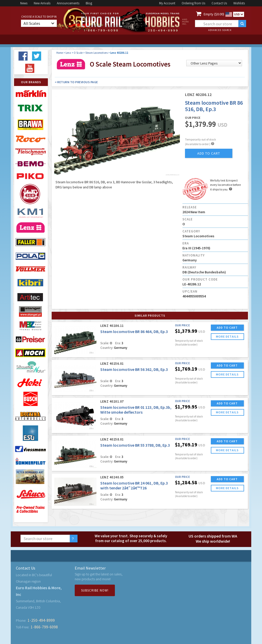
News (24, 3)
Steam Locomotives (96, 53)
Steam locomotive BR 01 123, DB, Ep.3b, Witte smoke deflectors (136, 410)
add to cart (209, 153)
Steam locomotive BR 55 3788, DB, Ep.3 (135, 445)
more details (227, 336)
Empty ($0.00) (214, 14)
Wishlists (239, 3)
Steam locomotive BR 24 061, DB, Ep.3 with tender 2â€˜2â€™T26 (134, 485)
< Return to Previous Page (76, 82)
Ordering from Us (193, 3)
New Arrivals (42, 3)
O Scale (78, 53)
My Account (167, 3)
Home (60, 53)
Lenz (68, 53)
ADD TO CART (227, 328)
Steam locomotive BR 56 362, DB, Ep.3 (134, 369)
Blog (89, 3)
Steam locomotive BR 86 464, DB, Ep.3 (134, 331)
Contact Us (219, 3)
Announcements (68, 3)
